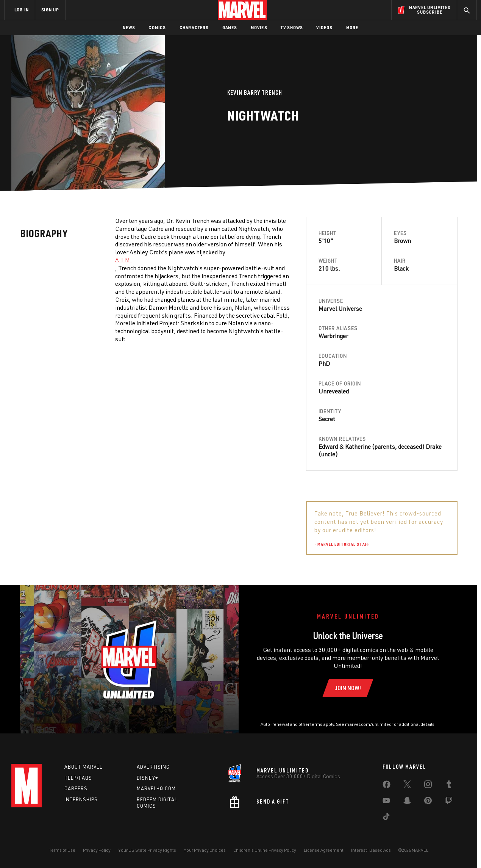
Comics (157, 27)
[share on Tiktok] (386, 818)
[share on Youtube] (386, 802)
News (129, 27)
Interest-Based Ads (371, 850)
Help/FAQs (78, 778)
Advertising (153, 767)
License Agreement (324, 850)
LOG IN (22, 10)
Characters (194, 27)
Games (230, 27)
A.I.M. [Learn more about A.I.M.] (123, 260)
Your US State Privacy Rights (147, 850)
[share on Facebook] (387, 786)
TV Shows (292, 27)
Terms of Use (62, 850)
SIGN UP (50, 10)
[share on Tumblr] (449, 786)
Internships (81, 799)
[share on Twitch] (449, 802)
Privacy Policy (97, 850)
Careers (76, 788)
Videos (324, 27)
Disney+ (148, 778)
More (352, 27)
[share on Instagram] (428, 786)
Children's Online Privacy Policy (265, 850)
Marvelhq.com (156, 788)
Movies (259, 27)
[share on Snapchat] (407, 802)
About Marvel (83, 767)
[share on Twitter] (407, 786)
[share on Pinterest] (428, 802)
